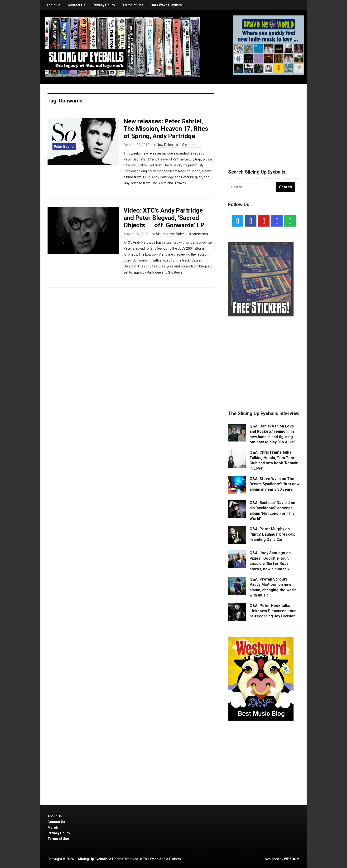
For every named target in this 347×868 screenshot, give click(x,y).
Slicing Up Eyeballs (93, 859)
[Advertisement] (264, 121)
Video (180, 234)
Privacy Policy (104, 5)
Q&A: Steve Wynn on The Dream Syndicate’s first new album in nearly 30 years (275, 484)
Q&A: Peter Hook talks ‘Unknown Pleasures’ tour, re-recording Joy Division (273, 611)
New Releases (167, 145)
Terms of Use (133, 5)
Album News (165, 234)
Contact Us (77, 5)
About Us (53, 5)
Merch (53, 828)
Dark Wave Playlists (166, 5)
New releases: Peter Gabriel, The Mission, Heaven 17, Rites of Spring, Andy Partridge (166, 129)
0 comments (192, 145)
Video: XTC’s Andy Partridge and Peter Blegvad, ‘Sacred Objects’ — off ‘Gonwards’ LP (164, 218)
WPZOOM (292, 859)
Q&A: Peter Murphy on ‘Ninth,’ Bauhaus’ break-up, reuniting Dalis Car (273, 534)
